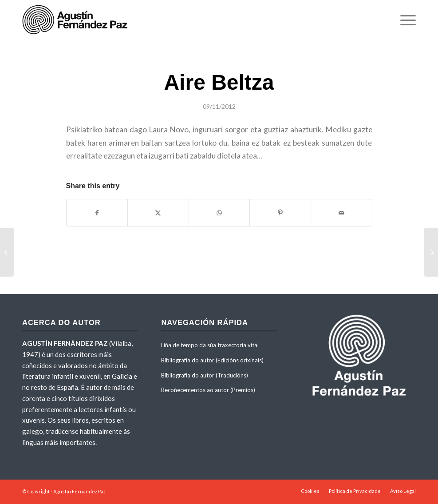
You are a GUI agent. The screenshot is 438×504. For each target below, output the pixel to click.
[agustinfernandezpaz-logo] (77, 20)
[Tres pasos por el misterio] (431, 252)
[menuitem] (404, 20)
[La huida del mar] (7, 252)
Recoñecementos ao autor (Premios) (208, 390)
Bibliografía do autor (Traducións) (205, 375)
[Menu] (404, 20)
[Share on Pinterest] (280, 213)
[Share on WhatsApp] (219, 213)
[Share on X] (158, 213)
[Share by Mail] (341, 213)
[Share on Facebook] (97, 213)
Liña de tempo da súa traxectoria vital (210, 345)
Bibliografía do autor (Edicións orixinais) (212, 360)
